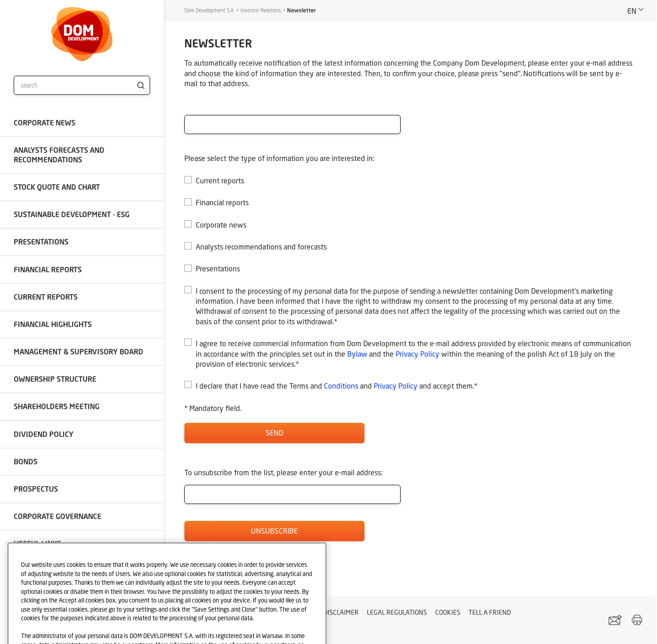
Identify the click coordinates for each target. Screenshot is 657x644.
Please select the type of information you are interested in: (279, 158)
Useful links (37, 543)
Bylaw (357, 354)
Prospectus (36, 489)
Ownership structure (55, 379)
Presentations (41, 241)
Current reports (46, 297)
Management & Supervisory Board (78, 351)
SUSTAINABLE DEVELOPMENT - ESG (72, 214)
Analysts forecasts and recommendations (59, 155)
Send (274, 433)
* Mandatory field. (213, 408)
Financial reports (48, 269)
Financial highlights (53, 324)
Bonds (26, 461)
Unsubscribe (274, 531)
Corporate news (44, 122)
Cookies (448, 612)
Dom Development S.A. (209, 10)
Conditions (341, 386)
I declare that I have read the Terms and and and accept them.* (336, 386)
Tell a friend (490, 612)
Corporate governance (57, 516)
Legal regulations (397, 612)
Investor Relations (261, 10)
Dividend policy (44, 434)
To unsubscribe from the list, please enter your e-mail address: (284, 472)
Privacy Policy (417, 354)
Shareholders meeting (57, 406)
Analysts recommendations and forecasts (261, 247)
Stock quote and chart (57, 187)
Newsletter (302, 10)
